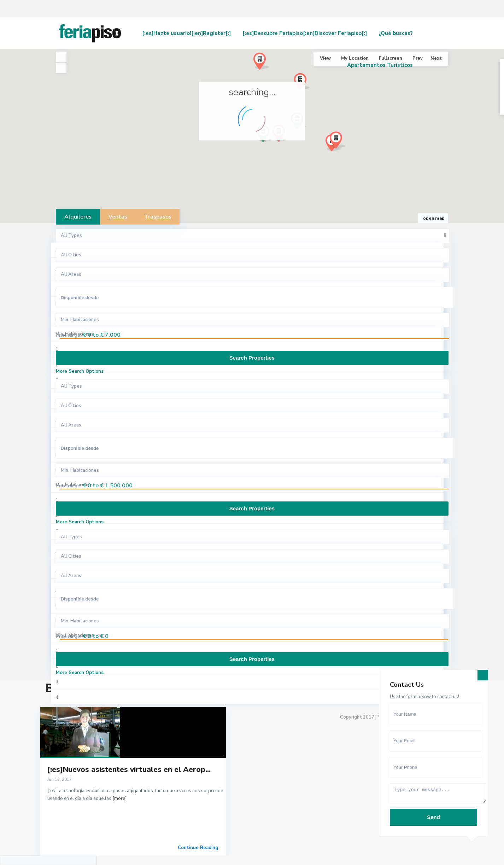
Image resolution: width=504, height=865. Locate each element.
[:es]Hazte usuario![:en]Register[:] (186, 33)
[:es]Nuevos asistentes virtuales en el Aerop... (129, 770)
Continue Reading (198, 848)
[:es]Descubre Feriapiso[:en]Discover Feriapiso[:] (305, 33)
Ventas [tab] (118, 217)
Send (433, 817)
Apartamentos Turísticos (380, 65)
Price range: (69, 335)
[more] (119, 799)
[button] (340, 142)
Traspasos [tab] (158, 217)
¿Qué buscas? (396, 33)
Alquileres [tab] (78, 217)
